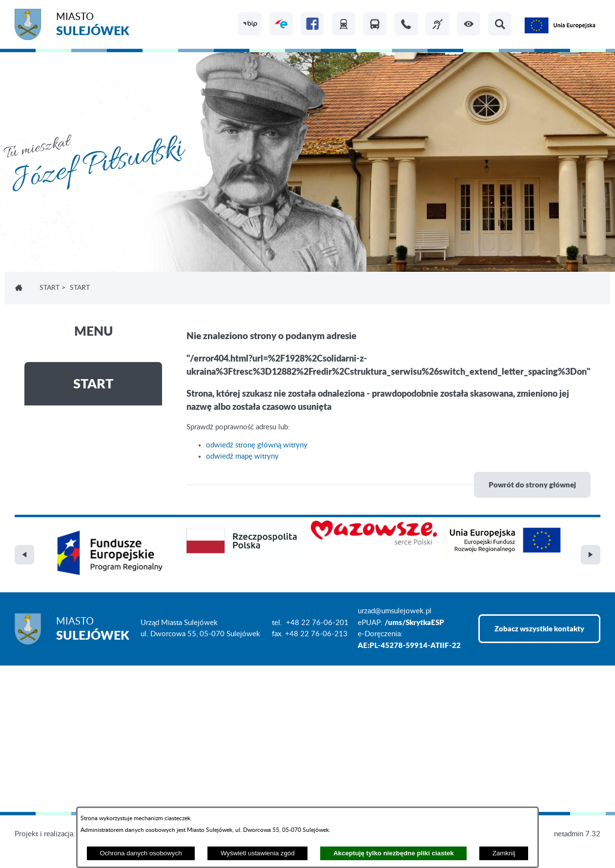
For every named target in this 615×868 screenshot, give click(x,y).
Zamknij (504, 853)
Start (50, 288)
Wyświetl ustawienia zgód (258, 853)
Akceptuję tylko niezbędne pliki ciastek (394, 853)
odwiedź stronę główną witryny (257, 445)
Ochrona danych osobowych (141, 853)
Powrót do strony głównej (532, 484)
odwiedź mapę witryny (242, 456)
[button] (469, 24)
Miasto (93, 26)
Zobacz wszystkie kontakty (539, 628)
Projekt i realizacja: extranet (59, 834)
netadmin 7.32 (577, 834)
